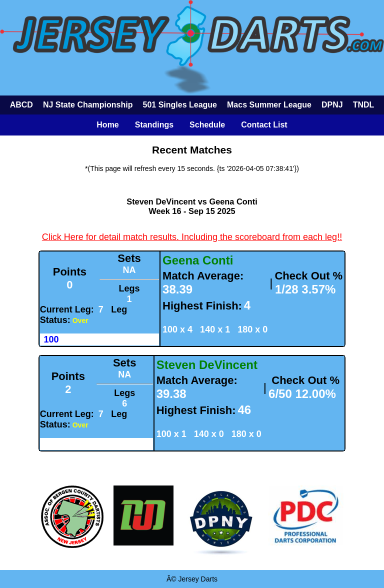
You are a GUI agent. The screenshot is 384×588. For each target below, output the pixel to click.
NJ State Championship (88, 105)
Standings (154, 125)
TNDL (364, 105)
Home (107, 125)
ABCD (21, 105)
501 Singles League (180, 105)
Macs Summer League (269, 105)
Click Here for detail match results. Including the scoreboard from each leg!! (192, 237)
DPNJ (332, 105)
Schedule (207, 125)
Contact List (264, 125)
